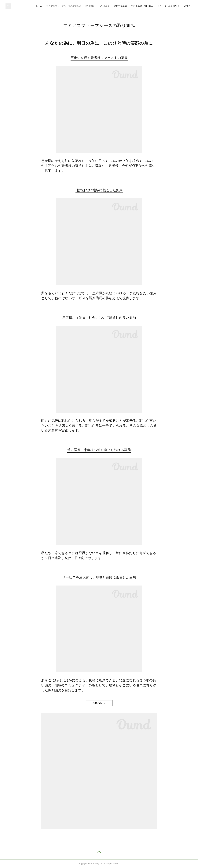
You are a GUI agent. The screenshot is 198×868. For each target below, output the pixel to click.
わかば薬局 (131, 6)
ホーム (65, 6)
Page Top (99, 853)
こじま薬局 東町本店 (169, 6)
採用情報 (117, 6)
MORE (187, 6)
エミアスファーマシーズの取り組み (90, 6)
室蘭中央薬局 (147, 6)
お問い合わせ (99, 703)
